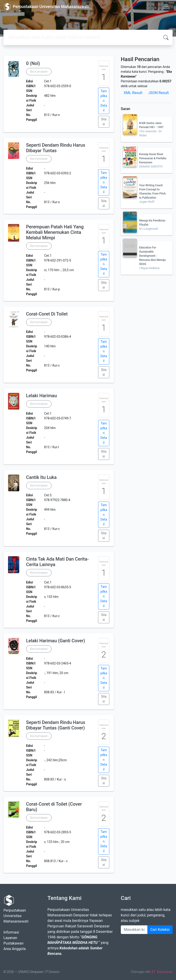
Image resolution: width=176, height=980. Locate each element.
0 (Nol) (33, 63)
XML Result (133, 93)
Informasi (11, 932)
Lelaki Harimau (41, 396)
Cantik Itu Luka (41, 477)
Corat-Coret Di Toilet (47, 314)
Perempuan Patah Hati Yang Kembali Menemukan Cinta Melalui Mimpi (55, 232)
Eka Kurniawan (39, 72)
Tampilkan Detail (104, 101)
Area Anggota (15, 949)
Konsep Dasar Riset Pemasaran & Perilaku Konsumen (153, 158)
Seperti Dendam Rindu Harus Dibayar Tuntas (56, 148)
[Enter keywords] (134, 930)
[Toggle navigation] (166, 7)
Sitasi (104, 122)
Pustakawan (13, 943)
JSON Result (158, 93)
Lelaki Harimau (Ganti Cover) (56, 641)
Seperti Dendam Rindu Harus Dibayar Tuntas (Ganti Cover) (56, 725)
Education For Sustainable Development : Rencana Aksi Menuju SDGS (152, 256)
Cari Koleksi (160, 930)
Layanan (10, 938)
